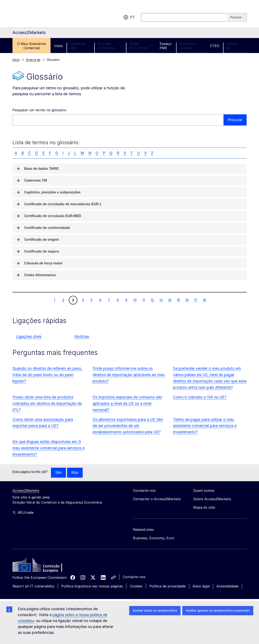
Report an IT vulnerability (33, 586)
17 (196, 300)
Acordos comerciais (110, 46)
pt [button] (129, 17)
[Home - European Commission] (43, 566)
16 (187, 300)
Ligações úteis (29, 336)
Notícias (82, 336)
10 (135, 300)
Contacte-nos (134, 577)
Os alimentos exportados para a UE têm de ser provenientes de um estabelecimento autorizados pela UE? (128, 426)
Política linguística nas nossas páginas (92, 586)
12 (152, 300)
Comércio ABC (80, 46)
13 (161, 300)
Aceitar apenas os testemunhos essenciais (218, 611)
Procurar (235, 120)
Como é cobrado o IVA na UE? (200, 397)
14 (170, 300)
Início (58, 46)
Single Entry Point (141, 46)
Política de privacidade (168, 586)
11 (143, 300)
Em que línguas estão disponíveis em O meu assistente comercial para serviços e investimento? (49, 448)
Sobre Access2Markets (212, 499)
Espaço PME (166, 46)
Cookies (136, 586)
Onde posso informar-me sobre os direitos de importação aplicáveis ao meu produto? (129, 375)
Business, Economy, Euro (154, 538)
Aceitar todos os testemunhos (155, 611)
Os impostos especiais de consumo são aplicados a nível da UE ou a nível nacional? (127, 403)
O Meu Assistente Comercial (32, 46)
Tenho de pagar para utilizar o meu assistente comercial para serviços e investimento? (205, 426)
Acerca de (235, 46)
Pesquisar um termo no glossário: (40, 110)
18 (204, 300)
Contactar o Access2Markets (157, 499)
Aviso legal (201, 586)
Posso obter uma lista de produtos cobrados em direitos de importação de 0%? (47, 403)
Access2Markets (26, 491)
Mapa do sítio (204, 508)
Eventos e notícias (191, 46)
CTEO (215, 46)
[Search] (237, 17)
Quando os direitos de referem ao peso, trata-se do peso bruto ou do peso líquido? (47, 375)
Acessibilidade (227, 586)
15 (178, 300)
